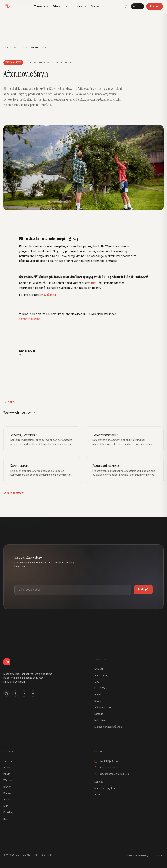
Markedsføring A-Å (105, 788)
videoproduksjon (30, 319)
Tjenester (41, 6)
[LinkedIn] (24, 694)
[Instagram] (6, 694)
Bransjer (8, 787)
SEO (97, 682)
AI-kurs (7, 800)
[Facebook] (15, 694)
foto (88, 252)
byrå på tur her (49, 295)
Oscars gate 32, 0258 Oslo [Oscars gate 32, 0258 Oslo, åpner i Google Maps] (112, 774)
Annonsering (101, 675)
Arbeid (57, 6)
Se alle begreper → (15, 493)
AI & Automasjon (103, 707)
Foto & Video (101, 688)
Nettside (99, 714)
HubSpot (99, 695)
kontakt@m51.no (106, 761)
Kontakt (155, 6)
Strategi (99, 669)
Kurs (6, 806)
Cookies (159, 855)
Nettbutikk (100, 720)
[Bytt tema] (126, 6)
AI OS (137, 6)
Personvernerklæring (138, 855)
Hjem (6, 48)
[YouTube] (33, 694)
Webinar (82, 6)
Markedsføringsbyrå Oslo (108, 727)
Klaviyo (98, 701)
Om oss (95, 6)
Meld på (143, 590)
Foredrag (8, 812)
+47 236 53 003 (106, 768)
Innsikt (69, 6)
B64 (6, 819)
